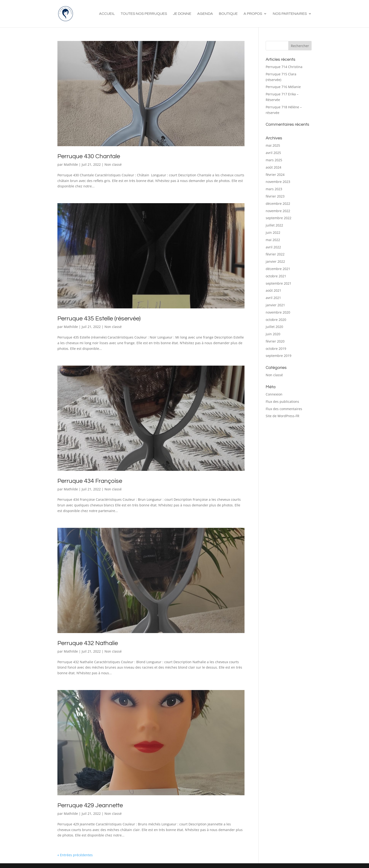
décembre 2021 (278, 269)
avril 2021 (273, 298)
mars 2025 (274, 160)
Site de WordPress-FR (283, 416)
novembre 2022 (278, 211)
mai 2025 (273, 145)
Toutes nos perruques (144, 14)
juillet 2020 (274, 327)
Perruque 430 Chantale (89, 156)
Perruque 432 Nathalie (88, 643)
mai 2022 (273, 240)
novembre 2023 (278, 182)
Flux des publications (282, 402)
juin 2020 (273, 334)
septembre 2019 (279, 356)
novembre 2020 (278, 312)
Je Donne (182, 14)
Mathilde (71, 164)
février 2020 (275, 341)
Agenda (205, 14)
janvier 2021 (275, 305)
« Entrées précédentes (75, 855)
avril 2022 (273, 247)
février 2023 (275, 196)
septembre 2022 (279, 218)
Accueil (107, 14)
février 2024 (275, 175)
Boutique (228, 14)
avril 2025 (273, 153)
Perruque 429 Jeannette (90, 805)
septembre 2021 (279, 283)
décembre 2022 (278, 204)
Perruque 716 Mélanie (283, 87)
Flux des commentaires (284, 409)
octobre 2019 (276, 349)
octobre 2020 (276, 320)
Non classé (113, 164)
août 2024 (273, 167)
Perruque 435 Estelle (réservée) (99, 319)
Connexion (274, 394)
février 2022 (275, 254)
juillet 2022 (274, 225)
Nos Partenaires (290, 14)
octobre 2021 (276, 276)
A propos (253, 14)
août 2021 (273, 290)
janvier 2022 (275, 261)
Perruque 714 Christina (284, 67)
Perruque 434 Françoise (90, 481)
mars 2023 (274, 189)
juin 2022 (273, 232)
